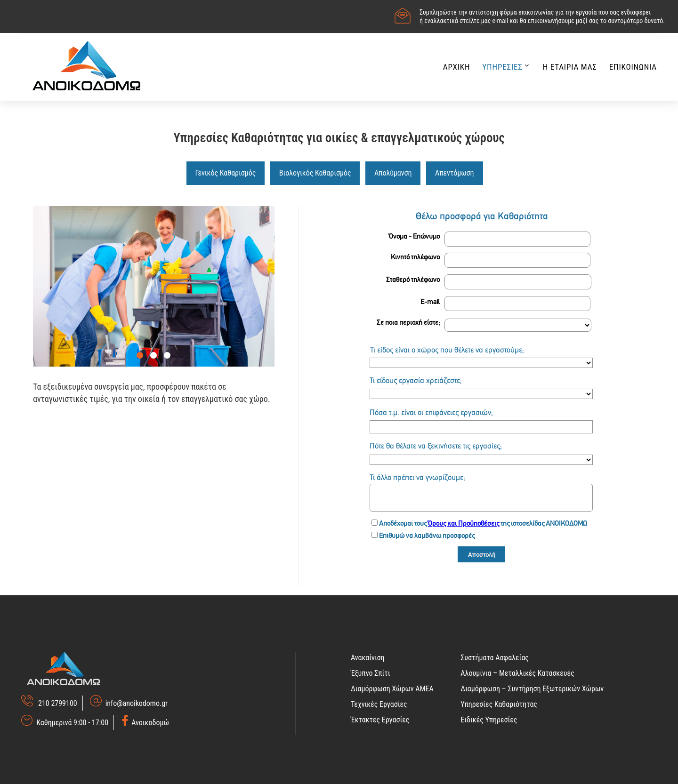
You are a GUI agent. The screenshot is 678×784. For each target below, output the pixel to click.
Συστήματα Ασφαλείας (495, 658)
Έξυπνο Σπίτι (370, 673)
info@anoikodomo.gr (137, 703)
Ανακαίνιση (368, 658)
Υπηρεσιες (502, 67)
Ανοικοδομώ (149, 723)
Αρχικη (457, 67)
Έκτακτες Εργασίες (380, 720)
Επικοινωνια (633, 67)
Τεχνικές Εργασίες (379, 704)
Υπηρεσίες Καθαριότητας (499, 704)
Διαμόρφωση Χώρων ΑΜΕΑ (392, 689)
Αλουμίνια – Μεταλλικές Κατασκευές (517, 673)
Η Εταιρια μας (570, 67)
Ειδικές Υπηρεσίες (489, 720)
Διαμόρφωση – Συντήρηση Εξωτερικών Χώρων (532, 689)
